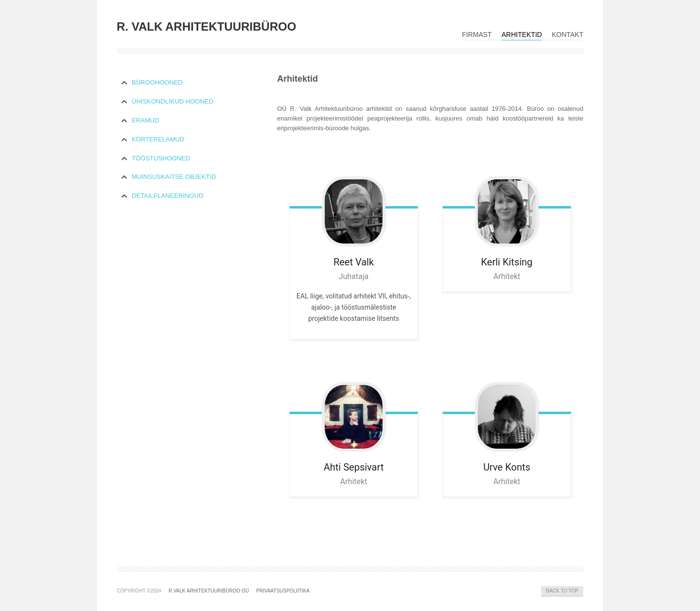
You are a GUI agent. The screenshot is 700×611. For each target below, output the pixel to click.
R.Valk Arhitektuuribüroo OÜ (209, 591)
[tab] (190, 83)
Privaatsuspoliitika (283, 591)
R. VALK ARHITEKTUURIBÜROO (206, 26)
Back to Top (562, 591)
